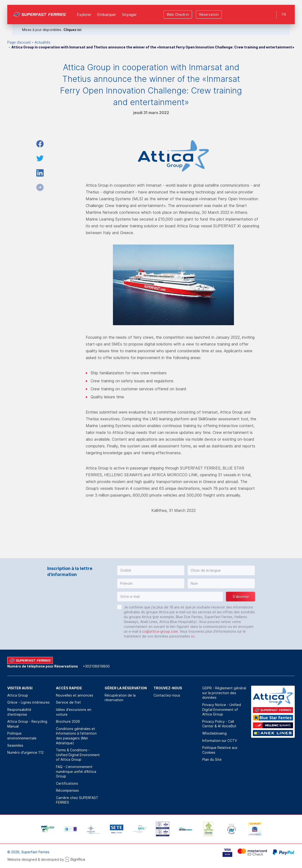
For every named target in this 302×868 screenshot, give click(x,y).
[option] (48, 829)
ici (193, 636)
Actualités (43, 42)
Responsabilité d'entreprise (19, 712)
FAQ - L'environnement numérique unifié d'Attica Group (76, 771)
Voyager (129, 10)
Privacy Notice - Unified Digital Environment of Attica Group (222, 709)
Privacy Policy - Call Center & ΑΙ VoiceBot (219, 724)
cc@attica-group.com (160, 631)
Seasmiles (15, 745)
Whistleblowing (214, 733)
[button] (151, 570)
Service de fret (68, 702)
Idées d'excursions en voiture (74, 712)
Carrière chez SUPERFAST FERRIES (77, 800)
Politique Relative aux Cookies (220, 750)
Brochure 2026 (68, 721)
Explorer (84, 10)
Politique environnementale (22, 736)
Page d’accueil (19, 42)
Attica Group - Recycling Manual (27, 724)
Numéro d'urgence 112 (25, 752)
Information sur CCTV (220, 741)
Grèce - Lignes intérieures (28, 702)
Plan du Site (212, 759)
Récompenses (67, 790)
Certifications (67, 783)
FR (284, 10)
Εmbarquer (107, 10)
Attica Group (18, 695)
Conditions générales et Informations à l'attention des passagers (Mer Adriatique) (76, 736)
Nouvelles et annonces (75, 695)
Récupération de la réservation (120, 698)
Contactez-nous (167, 695)
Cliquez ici (72, 25)
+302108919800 (96, 666)
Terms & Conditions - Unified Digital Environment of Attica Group (78, 755)
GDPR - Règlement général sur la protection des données (224, 693)
